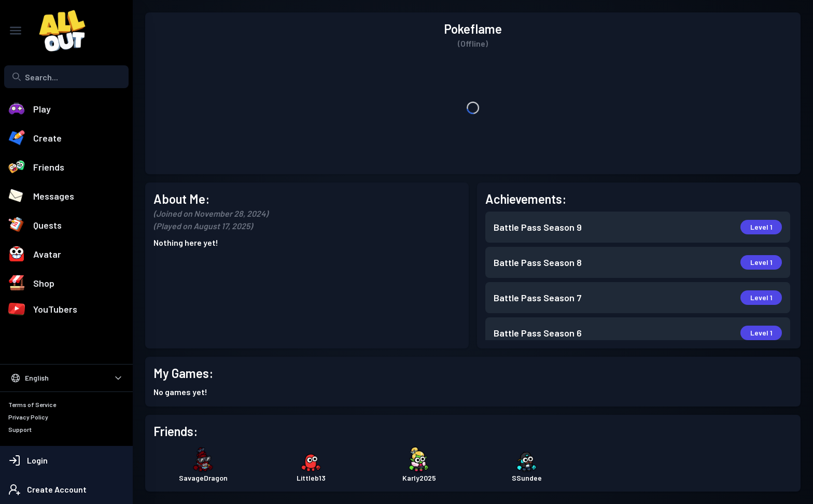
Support (20, 429)
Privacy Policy (28, 417)
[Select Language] (66, 378)
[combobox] (66, 77)
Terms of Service (32, 404)
